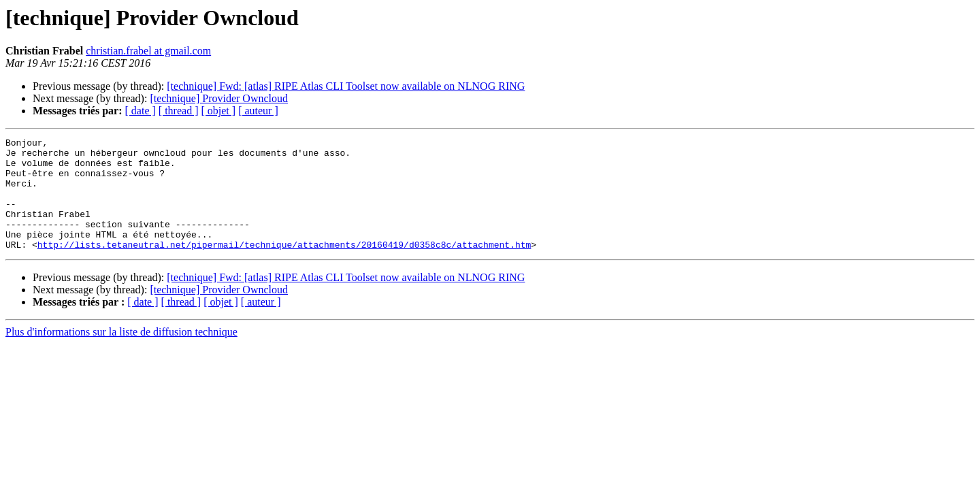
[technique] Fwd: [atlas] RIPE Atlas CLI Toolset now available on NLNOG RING (346, 86)
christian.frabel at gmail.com (148, 51)
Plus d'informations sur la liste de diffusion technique (121, 354)
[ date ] (141, 111)
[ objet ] (218, 111)
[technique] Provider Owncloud (219, 98)
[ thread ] (179, 111)
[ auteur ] (258, 111)
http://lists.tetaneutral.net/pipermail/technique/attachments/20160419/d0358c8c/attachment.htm (284, 267)
